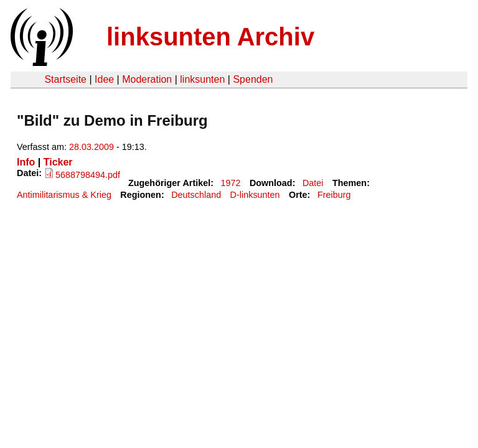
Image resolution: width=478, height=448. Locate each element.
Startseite (65, 79)
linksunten (202, 79)
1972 (231, 183)
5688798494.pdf (88, 175)
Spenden (253, 79)
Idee (104, 79)
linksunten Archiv (210, 37)
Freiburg (334, 195)
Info (26, 162)
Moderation (147, 79)
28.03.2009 (91, 147)
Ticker (58, 162)
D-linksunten (255, 195)
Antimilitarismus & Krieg (64, 195)
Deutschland (196, 195)
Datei (313, 183)
